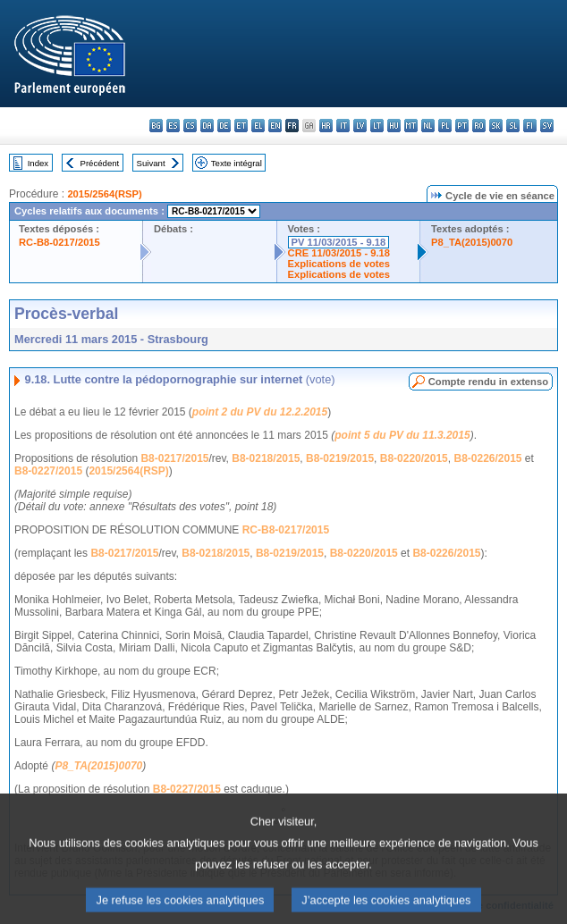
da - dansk (207, 126)
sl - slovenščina (513, 126)
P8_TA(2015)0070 (472, 242)
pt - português (462, 126)
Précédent (100, 163)
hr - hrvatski (326, 126)
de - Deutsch (224, 126)
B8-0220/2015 (414, 458)
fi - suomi (530, 126)
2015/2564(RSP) (104, 194)
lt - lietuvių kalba (377, 126)
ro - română (479, 126)
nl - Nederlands (428, 126)
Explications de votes (339, 264)
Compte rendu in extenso (488, 382)
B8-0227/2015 (48, 471)
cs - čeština (190, 126)
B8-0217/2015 (174, 458)
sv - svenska (547, 126)
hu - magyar (394, 126)
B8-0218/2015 (266, 458)
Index (38, 163)
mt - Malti (411, 126)
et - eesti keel (241, 126)
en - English (275, 126)
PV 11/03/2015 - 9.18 (339, 242)
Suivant (151, 163)
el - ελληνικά (258, 126)
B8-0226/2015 (487, 458)
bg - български (156, 126)
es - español (173, 126)
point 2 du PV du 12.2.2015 (260, 412)
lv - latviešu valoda (360, 126)
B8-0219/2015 (340, 458)
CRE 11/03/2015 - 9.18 (339, 253)
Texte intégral (237, 163)
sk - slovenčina (496, 126)
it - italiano (343, 126)
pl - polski (445, 126)
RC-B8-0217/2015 (59, 242)
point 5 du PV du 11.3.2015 (402, 435)
